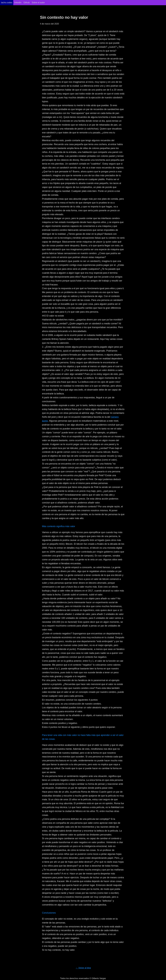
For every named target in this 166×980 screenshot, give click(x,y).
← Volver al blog (83, 968)
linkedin (18, 3)
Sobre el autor (38, 3)
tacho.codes (7, 3)
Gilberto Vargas (99, 978)
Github (27, 3)
